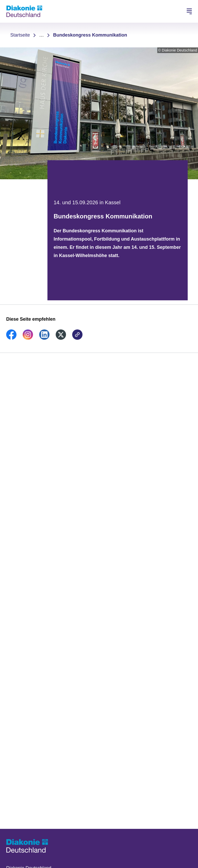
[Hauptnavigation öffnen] (189, 11)
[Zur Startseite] (24, 11)
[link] (11, 338)
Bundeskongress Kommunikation (90, 35)
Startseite (20, 35)
